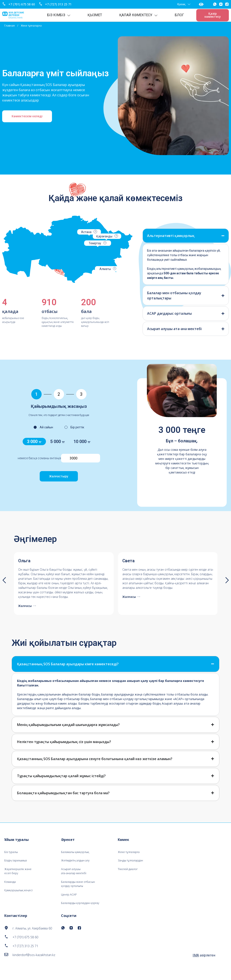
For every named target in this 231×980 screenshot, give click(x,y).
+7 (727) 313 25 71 (59, 4)
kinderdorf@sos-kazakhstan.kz (34, 962)
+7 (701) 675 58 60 (22, 4)
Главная (9, 26)
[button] (4, 580)
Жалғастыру (59, 476)
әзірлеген (204, 963)
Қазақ (183, 4)
